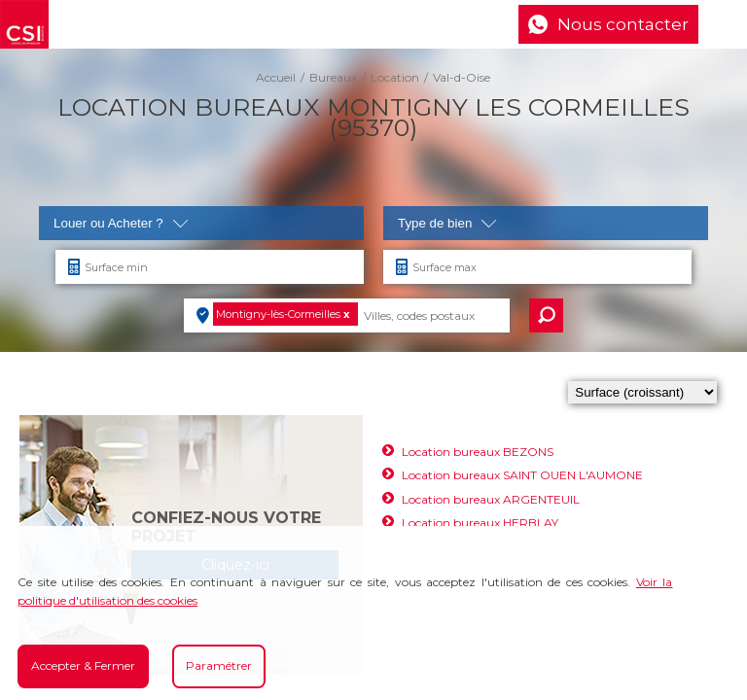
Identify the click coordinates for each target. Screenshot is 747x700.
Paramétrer (219, 665)
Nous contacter (623, 24)
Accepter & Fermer (83, 665)
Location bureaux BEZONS (478, 452)
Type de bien (447, 223)
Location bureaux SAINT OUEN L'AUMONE (522, 475)
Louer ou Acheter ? (121, 223)
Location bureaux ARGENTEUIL (491, 499)
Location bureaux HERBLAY (480, 523)
